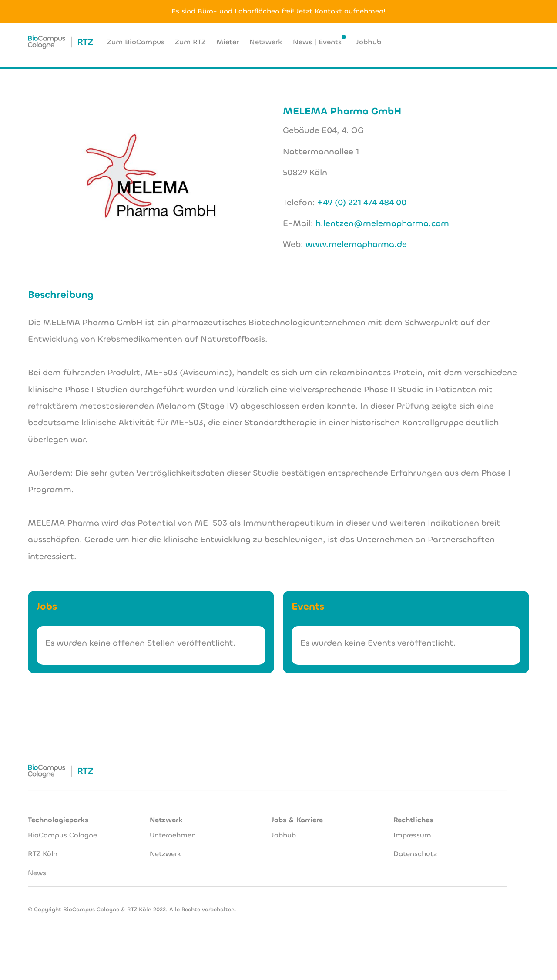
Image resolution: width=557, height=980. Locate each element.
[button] (484, 42)
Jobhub (284, 829)
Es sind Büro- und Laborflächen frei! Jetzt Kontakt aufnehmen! (278, 11)
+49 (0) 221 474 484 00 (362, 202)
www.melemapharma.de (356, 244)
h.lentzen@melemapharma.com (382, 223)
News (37, 867)
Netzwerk (165, 848)
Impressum (412, 829)
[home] (60, 42)
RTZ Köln (43, 848)
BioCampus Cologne (62, 829)
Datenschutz (415, 848)
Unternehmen (173, 829)
